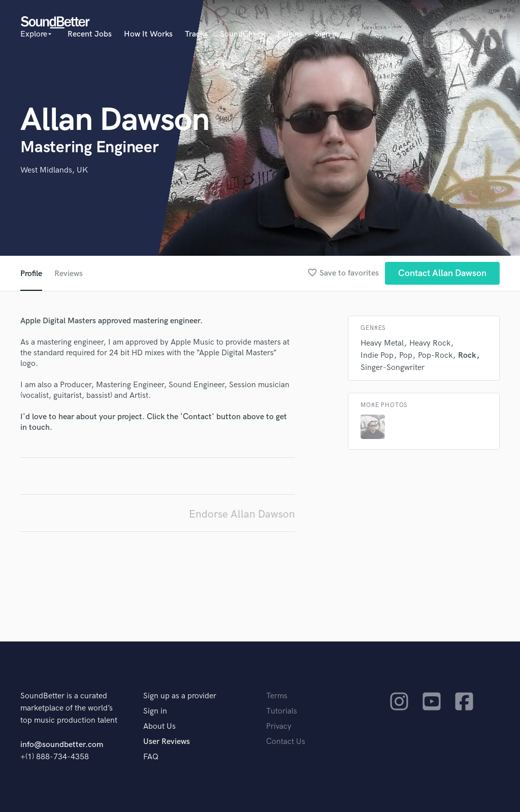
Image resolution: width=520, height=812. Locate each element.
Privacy (279, 726)
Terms (277, 696)
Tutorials (282, 711)
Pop (406, 356)
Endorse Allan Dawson (242, 514)
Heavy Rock (430, 343)
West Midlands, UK (54, 170)
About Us (159, 726)
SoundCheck (242, 34)
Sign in (327, 34)
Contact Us (286, 742)
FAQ (151, 757)
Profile (31, 274)
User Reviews (167, 742)
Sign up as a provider (180, 696)
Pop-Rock (435, 356)
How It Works (148, 34)
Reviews (69, 274)
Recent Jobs (90, 34)
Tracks (196, 34)
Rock (467, 356)
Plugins (290, 34)
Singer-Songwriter (393, 368)
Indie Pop (377, 356)
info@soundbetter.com (62, 745)
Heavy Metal (382, 343)
